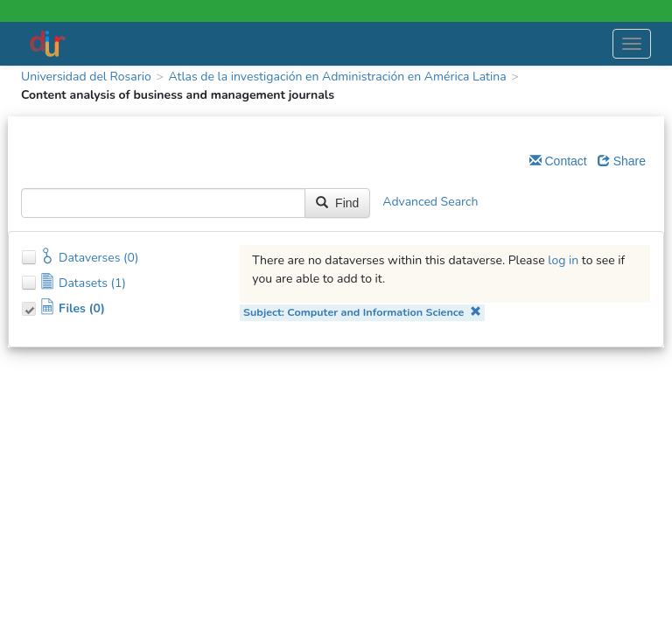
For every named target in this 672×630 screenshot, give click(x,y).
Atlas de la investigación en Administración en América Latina (337, 77)
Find (337, 203)
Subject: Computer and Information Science (362, 312)
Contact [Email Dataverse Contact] (558, 161)
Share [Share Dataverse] (622, 161)
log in (563, 260)
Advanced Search (430, 203)
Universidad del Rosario (86, 77)
